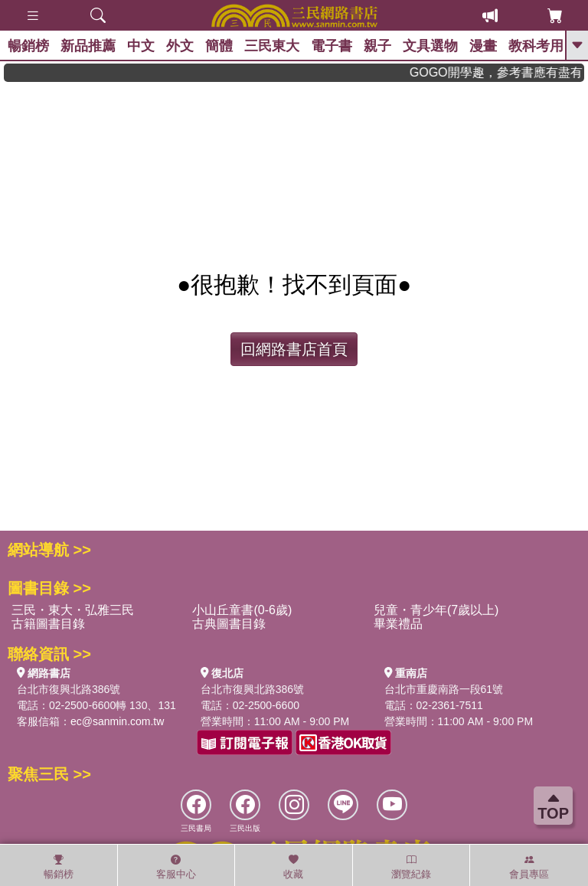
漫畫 (483, 46)
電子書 (332, 46)
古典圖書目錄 (229, 624)
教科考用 (536, 46)
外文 (180, 46)
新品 (88, 46)
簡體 (219, 46)
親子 (377, 46)
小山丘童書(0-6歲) (242, 610)
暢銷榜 (28, 46)
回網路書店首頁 (294, 349)
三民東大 (272, 46)
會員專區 (529, 867)
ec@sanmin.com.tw (117, 721)
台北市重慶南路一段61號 (444, 689)
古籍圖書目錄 (48, 624)
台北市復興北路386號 (69, 689)
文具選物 (430, 46)
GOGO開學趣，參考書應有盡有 (503, 72)
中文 (141, 46)
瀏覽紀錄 (411, 867)
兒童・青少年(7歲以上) (436, 610)
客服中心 (176, 867)
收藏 (293, 867)
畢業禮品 (398, 624)
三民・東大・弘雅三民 (73, 610)
